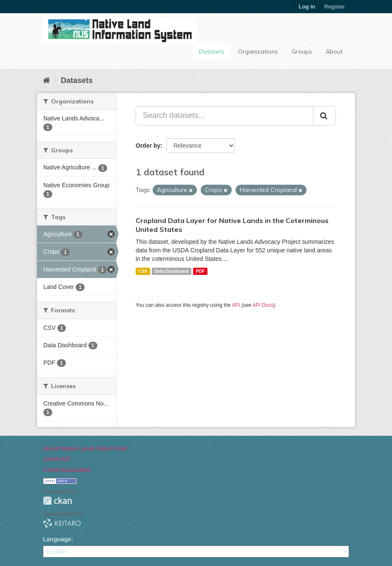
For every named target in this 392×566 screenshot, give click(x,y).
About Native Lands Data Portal (85, 449)
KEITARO (62, 523)
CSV (143, 271)
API (236, 305)
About (334, 51)
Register (335, 7)
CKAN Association (67, 470)
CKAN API (57, 459)
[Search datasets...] (224, 116)
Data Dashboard (172, 271)
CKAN (57, 501)
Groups (302, 51)
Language (57, 539)
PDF (200, 271)
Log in (307, 7)
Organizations (258, 51)
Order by (148, 146)
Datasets (212, 51)
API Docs (263, 305)
